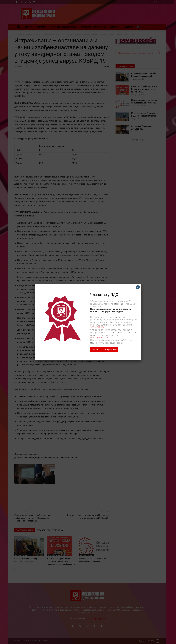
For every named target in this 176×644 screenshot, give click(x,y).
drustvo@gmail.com (100, 338)
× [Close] (138, 287)
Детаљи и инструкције (104, 350)
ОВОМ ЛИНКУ (97, 327)
